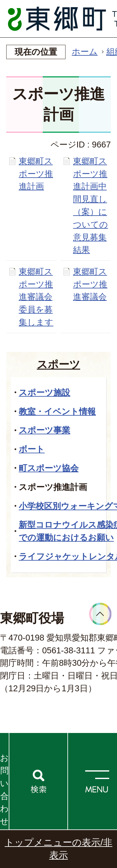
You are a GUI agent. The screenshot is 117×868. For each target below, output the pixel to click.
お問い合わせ (4, 789)
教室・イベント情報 (57, 411)
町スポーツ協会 (49, 468)
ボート (32, 449)
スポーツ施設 (44, 392)
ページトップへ (100, 614)
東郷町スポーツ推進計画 (36, 174)
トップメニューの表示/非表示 (58, 849)
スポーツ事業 (44, 430)
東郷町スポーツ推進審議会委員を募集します (36, 297)
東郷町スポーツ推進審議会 (90, 284)
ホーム (85, 51)
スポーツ (58, 364)
